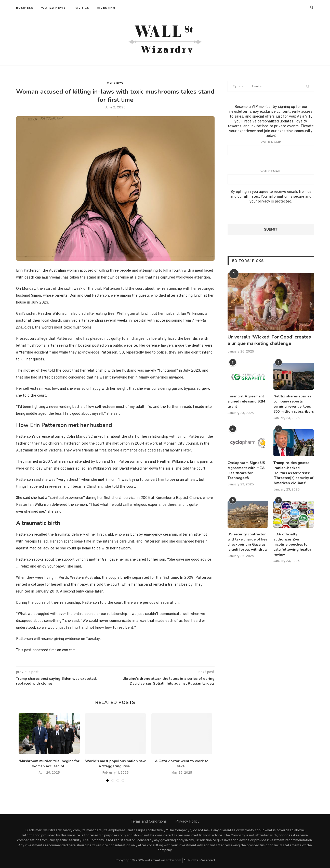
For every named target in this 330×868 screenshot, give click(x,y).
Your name (271, 148)
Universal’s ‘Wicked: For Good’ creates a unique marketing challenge (269, 340)
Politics (81, 8)
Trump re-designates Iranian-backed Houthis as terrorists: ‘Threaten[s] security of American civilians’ (293, 473)
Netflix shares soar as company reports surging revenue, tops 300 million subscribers (294, 404)
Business (25, 8)
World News (53, 8)
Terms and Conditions (149, 822)
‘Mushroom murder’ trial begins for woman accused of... (49, 764)
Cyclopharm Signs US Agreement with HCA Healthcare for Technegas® (246, 470)
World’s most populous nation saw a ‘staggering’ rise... (115, 764)
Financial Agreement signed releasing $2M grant (246, 401)
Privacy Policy (187, 822)
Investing (106, 8)
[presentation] (266, 214)
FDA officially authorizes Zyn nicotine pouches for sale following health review (294, 544)
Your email (271, 177)
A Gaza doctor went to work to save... (182, 764)
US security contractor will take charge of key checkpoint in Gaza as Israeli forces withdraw (248, 542)
